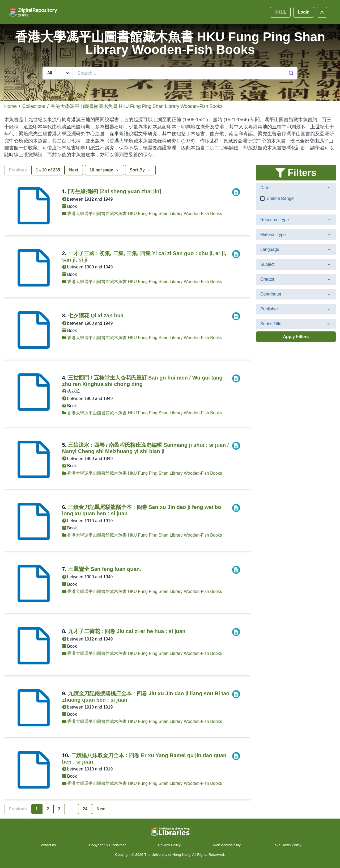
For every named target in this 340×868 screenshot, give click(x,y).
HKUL (280, 12)
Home (10, 106)
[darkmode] (322, 12)
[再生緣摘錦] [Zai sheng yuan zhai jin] (115, 191)
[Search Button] (291, 73)
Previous (18, 170)
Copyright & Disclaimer (108, 845)
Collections (34, 106)
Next (74, 170)
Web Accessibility (227, 845)
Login (304, 12)
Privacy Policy (169, 845)
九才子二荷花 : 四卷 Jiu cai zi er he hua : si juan (127, 631)
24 (85, 809)
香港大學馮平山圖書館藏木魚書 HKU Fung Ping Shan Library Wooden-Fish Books (137, 106)
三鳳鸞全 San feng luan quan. (105, 569)
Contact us (48, 845)
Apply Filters (296, 337)
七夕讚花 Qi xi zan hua (96, 315)
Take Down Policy (287, 845)
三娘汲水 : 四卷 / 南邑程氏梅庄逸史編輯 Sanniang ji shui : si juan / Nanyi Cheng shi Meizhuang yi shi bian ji (146, 448)
